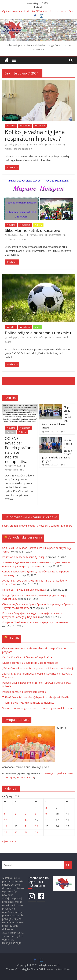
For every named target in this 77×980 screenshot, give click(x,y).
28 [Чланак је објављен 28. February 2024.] (26, 832)
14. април (22, 777)
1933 (71, 773)
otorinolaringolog (23, 149)
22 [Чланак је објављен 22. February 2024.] (36, 826)
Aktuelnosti (25, 126)
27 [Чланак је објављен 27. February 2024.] (16, 832)
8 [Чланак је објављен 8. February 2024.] (36, 814)
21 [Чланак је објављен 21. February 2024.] (26, 826)
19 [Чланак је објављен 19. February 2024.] (6, 826)
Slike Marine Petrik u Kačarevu (33, 230)
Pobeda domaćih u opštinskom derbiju (24, 692)
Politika (22, 432)
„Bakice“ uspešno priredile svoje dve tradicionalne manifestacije (38, 668)
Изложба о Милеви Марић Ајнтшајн (24, 557)
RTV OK (13, 638)
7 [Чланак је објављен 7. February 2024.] (25, 814)
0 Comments (53, 145)
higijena (9, 149)
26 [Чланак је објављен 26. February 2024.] (6, 832)
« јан (5, 841)
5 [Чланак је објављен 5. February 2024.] (5, 814)
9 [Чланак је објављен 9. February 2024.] (46, 814)
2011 (31, 777)
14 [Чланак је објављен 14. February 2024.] (26, 820)
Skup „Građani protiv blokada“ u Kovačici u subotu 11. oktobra (37, 526)
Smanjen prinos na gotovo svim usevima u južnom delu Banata (38, 708)
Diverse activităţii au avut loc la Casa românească (30, 663)
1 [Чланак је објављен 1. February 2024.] (36, 808)
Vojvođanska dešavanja (25, 537)
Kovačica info (37, 145)
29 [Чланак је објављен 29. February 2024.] (36, 832)
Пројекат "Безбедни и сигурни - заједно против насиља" (36, 622)
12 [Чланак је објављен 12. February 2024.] (6, 820)
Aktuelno (11, 126)
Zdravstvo (40, 126)
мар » (13, 841)
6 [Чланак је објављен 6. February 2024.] (15, 814)
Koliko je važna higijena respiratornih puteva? (35, 135)
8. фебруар (61, 773)
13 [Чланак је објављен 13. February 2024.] (16, 820)
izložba (8, 239)
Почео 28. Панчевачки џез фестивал (24, 590)
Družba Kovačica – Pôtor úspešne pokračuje (27, 657)
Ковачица (47, 773)
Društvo (11, 432)
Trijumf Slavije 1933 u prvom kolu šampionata (28, 703)
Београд (10, 777)
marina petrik (20, 239)
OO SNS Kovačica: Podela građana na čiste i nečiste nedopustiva (19, 450)
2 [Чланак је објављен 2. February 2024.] (46, 808)
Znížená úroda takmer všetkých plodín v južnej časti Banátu (36, 697)
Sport (37, 327)
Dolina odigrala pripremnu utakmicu (38, 333)
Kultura (38, 225)
